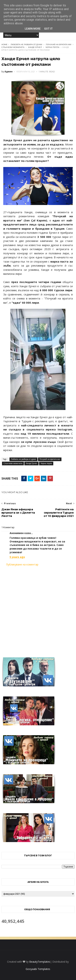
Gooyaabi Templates (38, 969)
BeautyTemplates (40, 962)
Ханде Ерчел (35, 47)
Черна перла (52, 47)
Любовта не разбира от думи (26, 44)
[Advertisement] (38, 609)
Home (4, 44)
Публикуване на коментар (22, 564)
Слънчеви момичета (13, 47)
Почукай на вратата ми (59, 44)
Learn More (33, 29)
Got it (48, 29)
